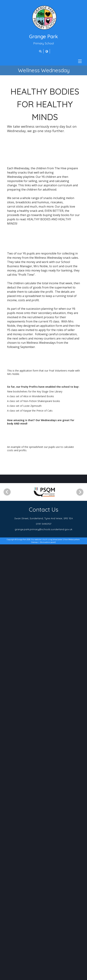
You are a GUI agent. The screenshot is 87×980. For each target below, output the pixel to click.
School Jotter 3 (58, 975)
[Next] (81, 928)
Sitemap (34, 978)
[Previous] (7, 928)
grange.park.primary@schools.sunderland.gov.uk (43, 965)
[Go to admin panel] (48, 978)
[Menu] (80, 61)
